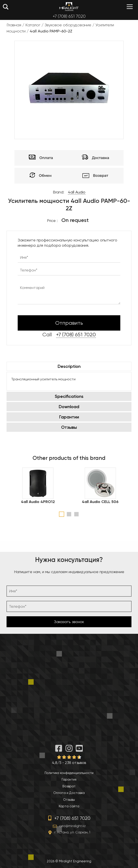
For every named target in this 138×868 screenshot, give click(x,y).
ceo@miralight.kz (72, 826)
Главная (14, 25)
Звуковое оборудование (68, 25)
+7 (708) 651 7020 (69, 16)
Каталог (33, 25)
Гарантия (69, 779)
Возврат (69, 786)
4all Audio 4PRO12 (38, 502)
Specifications (69, 396)
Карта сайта (69, 806)
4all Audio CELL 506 (100, 502)
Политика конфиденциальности (69, 773)
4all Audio (77, 192)
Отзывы (69, 427)
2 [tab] (69, 514)
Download (69, 407)
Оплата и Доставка (69, 793)
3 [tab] (76, 514)
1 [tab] (62, 514)
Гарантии (69, 417)
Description (69, 366)
